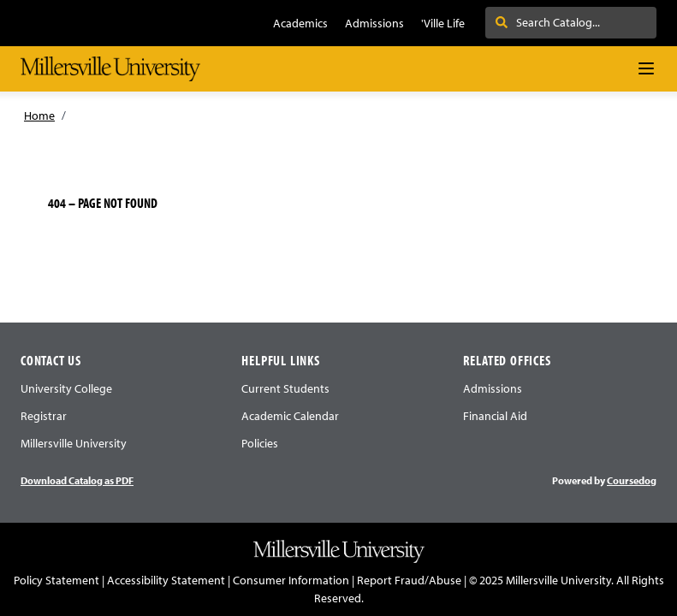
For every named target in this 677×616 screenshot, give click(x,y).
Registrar (44, 416)
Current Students (285, 388)
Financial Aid (495, 416)
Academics (300, 23)
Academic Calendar (290, 416)
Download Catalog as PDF (77, 480)
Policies (260, 443)
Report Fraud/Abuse (409, 580)
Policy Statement (56, 580)
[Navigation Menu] (646, 68)
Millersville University (74, 443)
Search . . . (531, 22)
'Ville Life (443, 23)
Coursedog (632, 480)
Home (39, 115)
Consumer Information (291, 580)
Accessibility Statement (166, 580)
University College (66, 388)
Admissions (374, 23)
